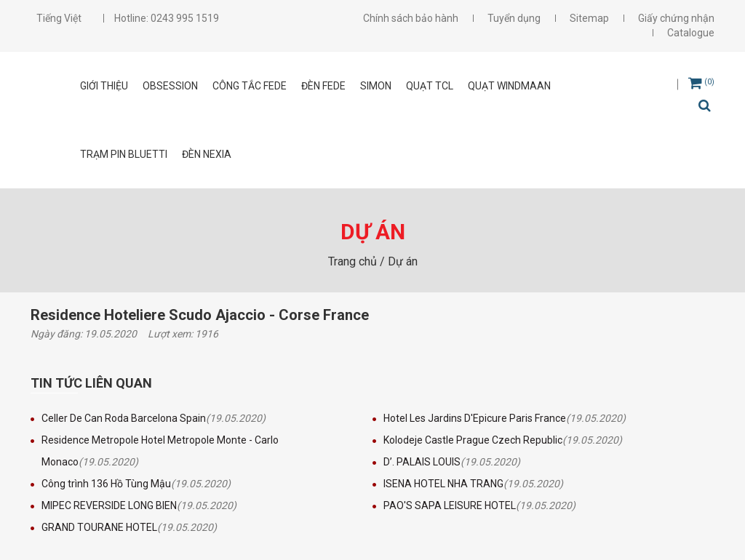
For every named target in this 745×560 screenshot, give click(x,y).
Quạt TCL (430, 86)
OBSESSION (170, 86)
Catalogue (691, 33)
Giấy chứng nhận (676, 18)
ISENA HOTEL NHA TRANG (443, 484)
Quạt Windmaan (509, 86)
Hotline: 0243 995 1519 (167, 18)
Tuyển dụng (514, 18)
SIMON (376, 86)
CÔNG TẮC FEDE (250, 86)
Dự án (403, 261)
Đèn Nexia (207, 154)
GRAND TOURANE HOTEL (99, 527)
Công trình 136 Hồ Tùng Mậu (106, 484)
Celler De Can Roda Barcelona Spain (124, 418)
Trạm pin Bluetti (124, 154)
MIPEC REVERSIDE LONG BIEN (109, 505)
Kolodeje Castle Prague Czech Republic (473, 440)
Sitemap (589, 18)
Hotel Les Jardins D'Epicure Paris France (475, 418)
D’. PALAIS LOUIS (422, 462)
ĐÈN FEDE (323, 86)
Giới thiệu (104, 86)
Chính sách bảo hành (411, 18)
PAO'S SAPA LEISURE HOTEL (450, 505)
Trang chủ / (358, 261)
